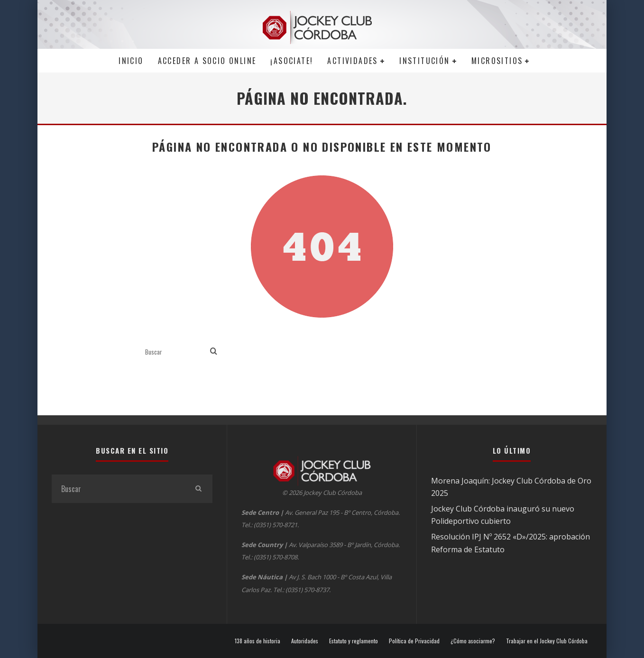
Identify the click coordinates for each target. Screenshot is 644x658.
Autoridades (305, 641)
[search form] (176, 352)
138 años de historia (258, 641)
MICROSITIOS (497, 61)
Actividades (352, 61)
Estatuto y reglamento (354, 641)
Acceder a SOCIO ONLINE (207, 61)
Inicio (131, 61)
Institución (424, 61)
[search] (214, 352)
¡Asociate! (292, 61)
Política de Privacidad (414, 641)
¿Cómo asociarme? (473, 641)
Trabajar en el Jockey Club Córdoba (547, 641)
